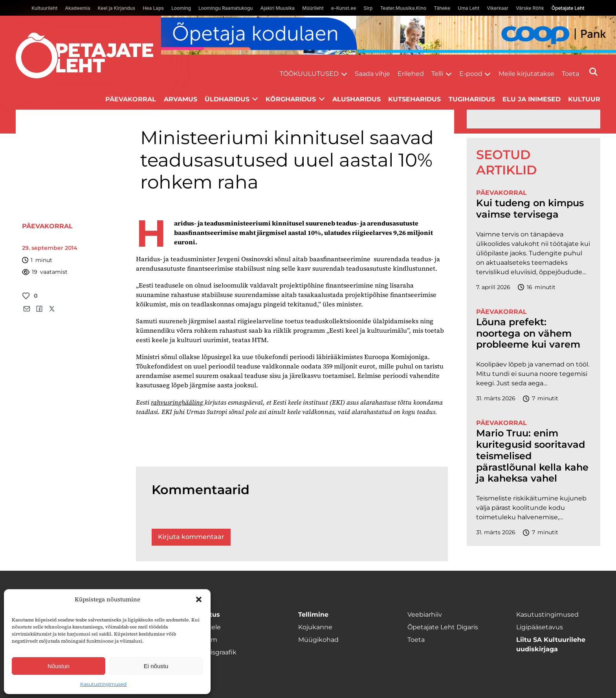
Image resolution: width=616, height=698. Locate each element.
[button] (199, 599)
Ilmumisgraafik (213, 652)
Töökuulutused (309, 74)
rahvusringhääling (178, 402)
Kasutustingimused (103, 684)
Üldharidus (227, 99)
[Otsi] (593, 72)
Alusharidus (357, 99)
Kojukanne (315, 627)
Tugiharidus (472, 99)
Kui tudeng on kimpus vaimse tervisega (530, 209)
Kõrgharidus (291, 99)
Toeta (570, 74)
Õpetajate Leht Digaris (443, 627)
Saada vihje (372, 74)
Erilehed (411, 74)
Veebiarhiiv (425, 615)
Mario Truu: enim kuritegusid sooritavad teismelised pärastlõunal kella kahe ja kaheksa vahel (532, 456)
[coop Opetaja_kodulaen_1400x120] (389, 35)
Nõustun (59, 666)
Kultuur (584, 99)
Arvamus (181, 99)
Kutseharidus (414, 99)
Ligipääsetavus (540, 627)
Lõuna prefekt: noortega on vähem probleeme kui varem (528, 333)
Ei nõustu (156, 666)
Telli (437, 74)
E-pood (471, 74)
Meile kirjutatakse (526, 74)
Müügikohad (318, 640)
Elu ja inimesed (532, 99)
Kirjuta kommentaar (191, 537)
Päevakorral (131, 99)
